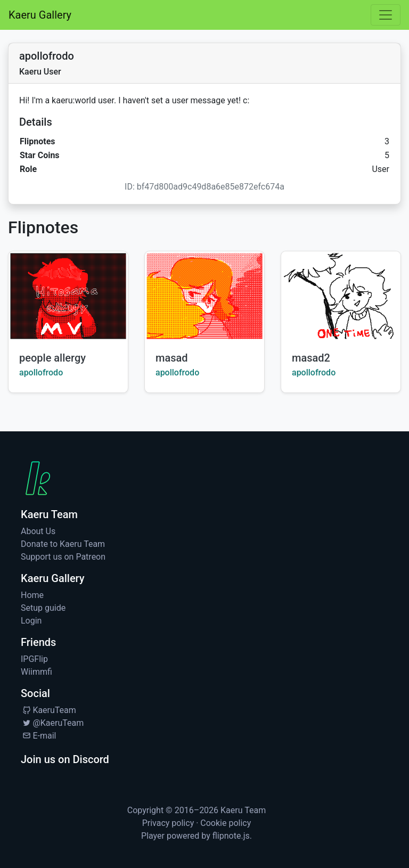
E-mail (38, 736)
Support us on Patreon (63, 557)
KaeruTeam (48, 710)
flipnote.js (231, 836)
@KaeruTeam (52, 723)
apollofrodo (41, 372)
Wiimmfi (36, 672)
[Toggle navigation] (386, 15)
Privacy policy (168, 823)
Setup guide (43, 608)
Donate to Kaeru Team (63, 544)
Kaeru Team (243, 810)
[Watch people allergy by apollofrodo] (68, 296)
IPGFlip (34, 659)
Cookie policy (226, 823)
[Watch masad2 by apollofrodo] (341, 296)
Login (31, 621)
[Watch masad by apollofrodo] (204, 296)
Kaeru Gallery (40, 15)
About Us (38, 531)
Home (32, 595)
